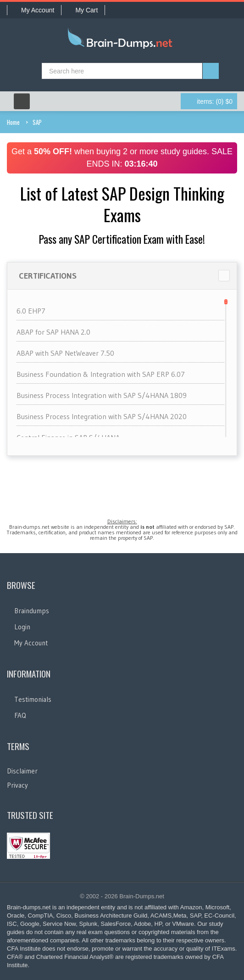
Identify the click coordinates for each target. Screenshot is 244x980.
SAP (37, 122)
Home (13, 122)
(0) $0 (215, 101)
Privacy (17, 785)
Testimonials (33, 699)
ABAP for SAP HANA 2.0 (53, 332)
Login (22, 627)
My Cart (83, 10)
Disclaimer (22, 771)
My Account (34, 10)
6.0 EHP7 (31, 311)
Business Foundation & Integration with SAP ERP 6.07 (101, 374)
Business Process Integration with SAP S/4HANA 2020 (102, 416)
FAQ (20, 715)
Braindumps (32, 611)
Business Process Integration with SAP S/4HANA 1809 (102, 395)
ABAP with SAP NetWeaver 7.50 (65, 353)
